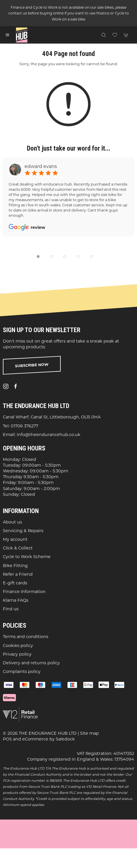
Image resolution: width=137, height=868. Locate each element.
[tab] (38, 257)
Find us (11, 609)
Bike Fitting (15, 566)
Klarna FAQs (16, 601)
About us (12, 522)
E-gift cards (15, 583)
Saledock (65, 739)
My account (15, 540)
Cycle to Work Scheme (27, 557)
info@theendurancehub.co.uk (49, 435)
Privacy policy (17, 654)
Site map (89, 733)
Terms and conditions (26, 637)
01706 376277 (24, 426)
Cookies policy (18, 646)
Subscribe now (32, 365)
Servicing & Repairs (23, 531)
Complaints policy (22, 671)
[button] (8, 35)
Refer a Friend (18, 574)
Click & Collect (18, 548)
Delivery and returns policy (31, 663)
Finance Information (24, 592)
